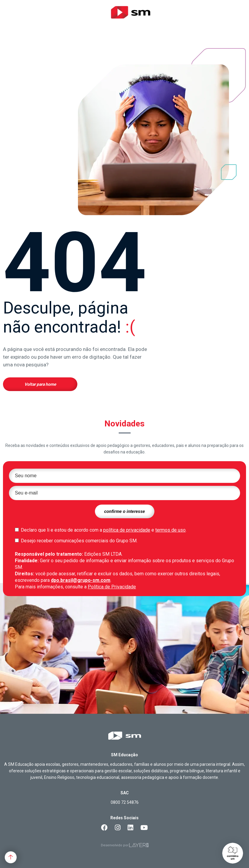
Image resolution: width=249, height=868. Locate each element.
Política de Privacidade (112, 587)
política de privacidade (127, 530)
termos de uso (170, 530)
